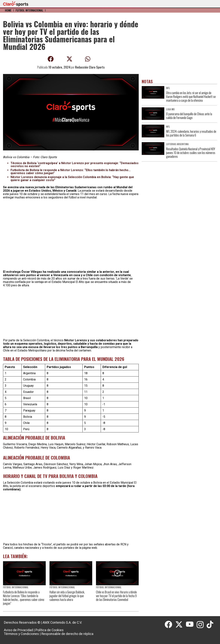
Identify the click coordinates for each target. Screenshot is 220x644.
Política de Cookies (49, 630)
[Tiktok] (210, 625)
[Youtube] (191, 625)
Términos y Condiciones (21, 634)
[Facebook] (170, 625)
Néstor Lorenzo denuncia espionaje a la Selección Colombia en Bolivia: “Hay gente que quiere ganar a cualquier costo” (72, 179)
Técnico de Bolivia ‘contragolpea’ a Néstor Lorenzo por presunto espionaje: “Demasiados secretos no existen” (75, 165)
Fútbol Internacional (29, 10)
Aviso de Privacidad (18, 630)
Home (8, 10)
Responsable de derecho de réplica (67, 634)
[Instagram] (202, 625)
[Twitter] (180, 625)
